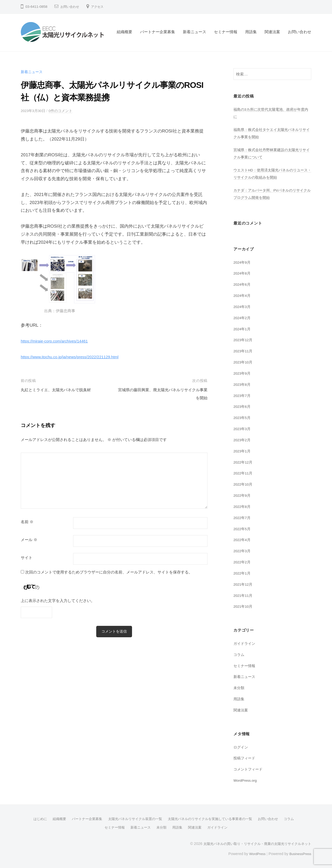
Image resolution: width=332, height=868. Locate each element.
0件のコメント (64, 111)
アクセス (101, 7)
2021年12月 (244, 584)
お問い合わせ (71, 7)
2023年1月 (243, 451)
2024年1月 (243, 329)
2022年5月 (243, 529)
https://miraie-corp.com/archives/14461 (59, 341)
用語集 (251, 32)
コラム (239, 654)
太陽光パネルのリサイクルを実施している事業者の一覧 (213, 819)
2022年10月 (244, 484)
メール (29, 540)
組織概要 (125, 32)
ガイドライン (245, 643)
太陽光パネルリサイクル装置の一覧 (133, 819)
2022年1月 (243, 573)
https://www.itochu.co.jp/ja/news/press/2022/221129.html (76, 357)
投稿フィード (245, 758)
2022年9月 (243, 495)
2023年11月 (244, 351)
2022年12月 (244, 462)
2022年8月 (243, 506)
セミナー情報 (226, 32)
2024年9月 (243, 262)
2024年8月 (243, 273)
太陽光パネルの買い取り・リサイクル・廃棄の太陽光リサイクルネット (253, 843)
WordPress (253, 853)
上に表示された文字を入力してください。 (58, 601)
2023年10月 (244, 362)
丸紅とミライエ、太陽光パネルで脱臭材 (60, 390)
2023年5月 (243, 418)
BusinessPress (299, 853)
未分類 (239, 688)
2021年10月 (244, 606)
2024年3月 (243, 307)
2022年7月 (243, 518)
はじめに (32, 819)
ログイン (241, 747)
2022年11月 (244, 473)
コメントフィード (249, 769)
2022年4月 (243, 540)
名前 (27, 522)
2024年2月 (243, 318)
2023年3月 (243, 429)
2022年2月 (243, 562)
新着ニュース (195, 32)
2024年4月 (243, 295)
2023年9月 (243, 373)
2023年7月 (243, 395)
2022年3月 (243, 551)
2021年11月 (244, 595)
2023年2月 (243, 440)
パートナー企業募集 (158, 32)
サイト (27, 558)
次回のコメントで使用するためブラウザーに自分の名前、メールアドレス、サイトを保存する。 (109, 572)
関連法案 (272, 32)
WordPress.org (247, 780)
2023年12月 (244, 340)
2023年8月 (243, 384)
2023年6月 (243, 406)
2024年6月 (243, 284)
